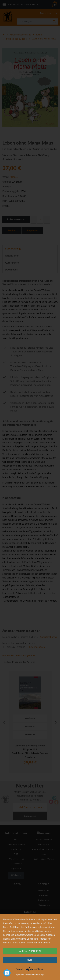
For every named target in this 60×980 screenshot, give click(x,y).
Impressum (20, 975)
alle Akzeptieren (30, 951)
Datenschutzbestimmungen (35, 975)
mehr (30, 960)
